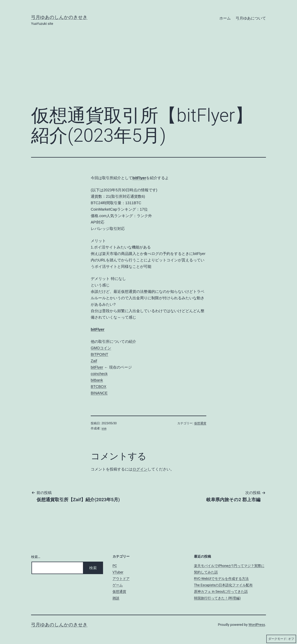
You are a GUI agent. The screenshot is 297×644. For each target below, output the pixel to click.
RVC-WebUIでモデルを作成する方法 (221, 579)
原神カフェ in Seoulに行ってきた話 (221, 591)
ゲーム (118, 585)
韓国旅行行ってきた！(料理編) (217, 598)
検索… (36, 557)
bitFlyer (139, 178)
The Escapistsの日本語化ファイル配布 (223, 585)
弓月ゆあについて (251, 18)
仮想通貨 (200, 423)
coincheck (99, 374)
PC (115, 566)
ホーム (225, 18)
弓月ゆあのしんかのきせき (59, 17)
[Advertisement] (148, 71)
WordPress (257, 625)
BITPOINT (99, 354)
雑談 (116, 598)
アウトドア (121, 579)
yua (104, 428)
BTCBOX (98, 387)
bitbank (97, 380)
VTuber (118, 572)
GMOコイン (101, 348)
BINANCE (99, 393)
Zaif (94, 361)
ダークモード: (281, 639)
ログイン (140, 469)
